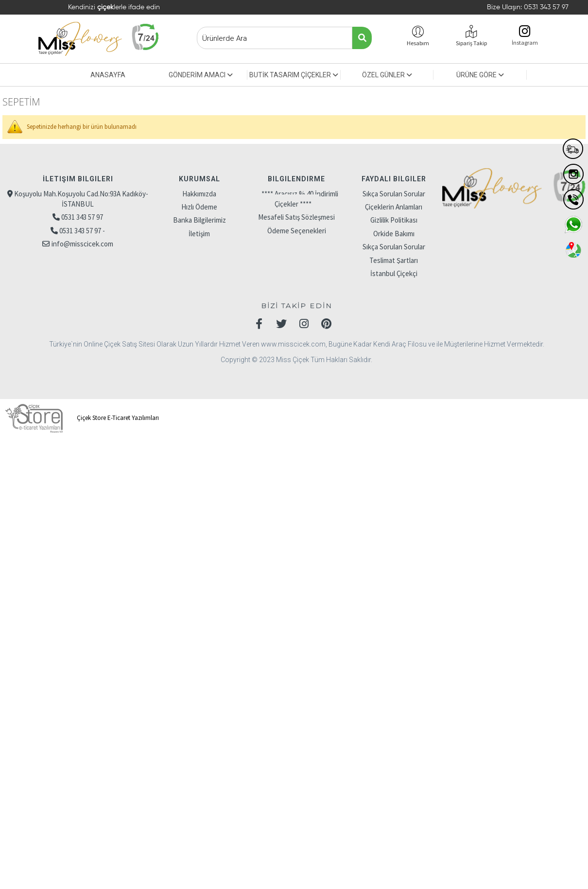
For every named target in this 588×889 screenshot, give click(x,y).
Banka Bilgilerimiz (199, 220)
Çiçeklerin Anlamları (394, 207)
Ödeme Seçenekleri (297, 231)
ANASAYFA (108, 75)
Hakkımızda (199, 194)
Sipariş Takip (471, 43)
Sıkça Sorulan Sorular (394, 194)
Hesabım (418, 43)
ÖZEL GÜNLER (387, 75)
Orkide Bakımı (394, 234)
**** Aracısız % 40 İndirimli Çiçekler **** (300, 199)
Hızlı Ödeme (199, 207)
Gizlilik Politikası (394, 220)
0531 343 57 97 (546, 7)
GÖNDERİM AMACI (201, 75)
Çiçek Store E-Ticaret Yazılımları (81, 418)
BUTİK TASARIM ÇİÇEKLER (294, 75)
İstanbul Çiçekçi (394, 273)
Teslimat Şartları (394, 260)
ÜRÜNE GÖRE (480, 75)
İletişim (199, 234)
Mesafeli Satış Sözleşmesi (296, 217)
